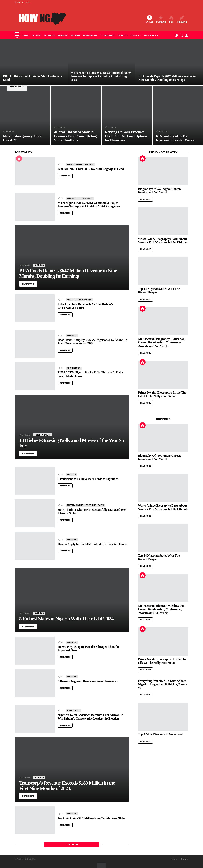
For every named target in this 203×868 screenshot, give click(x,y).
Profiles (37, 35)
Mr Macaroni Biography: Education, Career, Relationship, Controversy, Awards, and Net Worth (162, 342)
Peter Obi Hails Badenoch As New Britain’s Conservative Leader (85, 306)
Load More (72, 845)
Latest (149, 19)
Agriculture (90, 35)
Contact (26, 2)
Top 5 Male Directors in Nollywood (160, 734)
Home (26, 35)
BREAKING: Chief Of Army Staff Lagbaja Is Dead (91, 169)
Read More (65, 176)
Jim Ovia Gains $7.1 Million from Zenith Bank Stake (91, 818)
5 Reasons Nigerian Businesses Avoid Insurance (88, 681)
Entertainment (42, 435)
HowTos (123, 35)
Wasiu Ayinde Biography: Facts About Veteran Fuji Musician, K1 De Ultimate (163, 241)
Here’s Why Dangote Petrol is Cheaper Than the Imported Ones (88, 649)
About (18, 2)
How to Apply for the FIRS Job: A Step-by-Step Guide (92, 544)
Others (135, 35)
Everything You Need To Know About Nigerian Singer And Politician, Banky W (162, 684)
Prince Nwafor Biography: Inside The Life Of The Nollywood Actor (162, 394)
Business (50, 35)
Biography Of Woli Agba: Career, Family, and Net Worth (159, 191)
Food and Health (95, 505)
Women (76, 35)
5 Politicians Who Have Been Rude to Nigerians (88, 479)
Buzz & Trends (75, 164)
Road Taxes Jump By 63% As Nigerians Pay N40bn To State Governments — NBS (92, 342)
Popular (161, 19)
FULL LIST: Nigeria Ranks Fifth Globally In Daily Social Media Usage (90, 374)
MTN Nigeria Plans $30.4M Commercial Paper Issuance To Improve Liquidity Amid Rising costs (89, 205)
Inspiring (63, 35)
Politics (89, 164)
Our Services (150, 35)
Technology (108, 35)
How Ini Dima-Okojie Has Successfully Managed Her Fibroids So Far (92, 511)
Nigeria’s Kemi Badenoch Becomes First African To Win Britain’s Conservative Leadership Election (90, 717)
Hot (171, 19)
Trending (182, 19)
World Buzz (85, 300)
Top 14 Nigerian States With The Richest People (159, 291)
